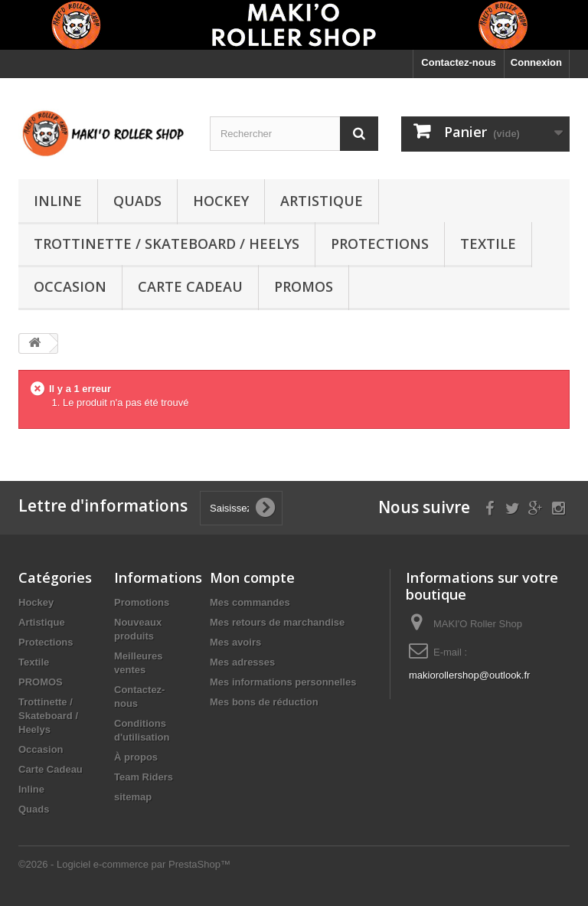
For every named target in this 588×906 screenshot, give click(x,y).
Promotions (142, 602)
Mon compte (252, 577)
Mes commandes (250, 602)
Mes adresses (242, 662)
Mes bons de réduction (264, 702)
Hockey (221, 201)
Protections (380, 244)
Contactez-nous (459, 62)
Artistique (322, 201)
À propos (136, 757)
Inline (58, 201)
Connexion (536, 62)
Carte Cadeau (190, 286)
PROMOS (304, 286)
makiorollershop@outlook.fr (469, 675)
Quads (137, 201)
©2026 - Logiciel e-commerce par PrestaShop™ (124, 864)
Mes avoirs (235, 642)
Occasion (70, 286)
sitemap (133, 797)
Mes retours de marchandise (277, 622)
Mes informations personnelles (283, 682)
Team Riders (144, 777)
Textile (488, 244)
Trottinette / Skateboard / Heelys (167, 244)
